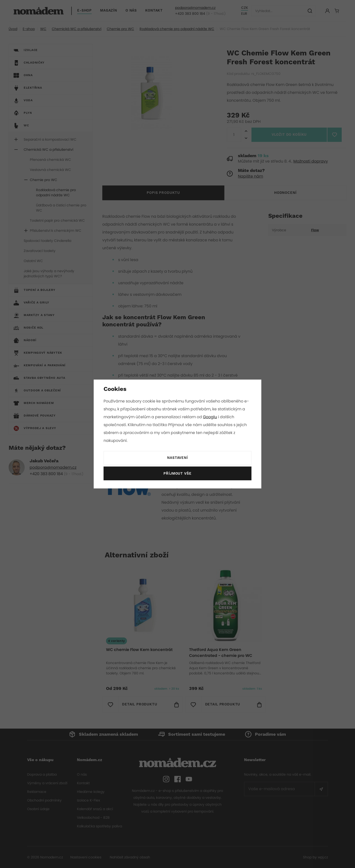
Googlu (211, 417)
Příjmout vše (177, 474)
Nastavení (177, 458)
